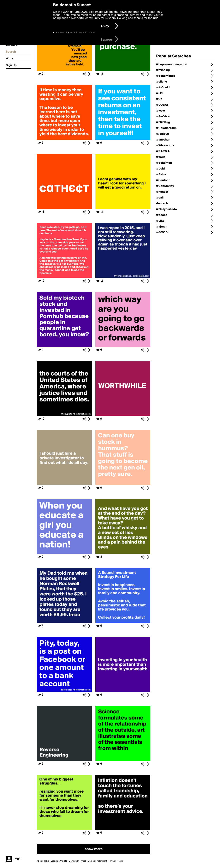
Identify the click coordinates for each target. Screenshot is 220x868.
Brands (54, 861)
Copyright (102, 861)
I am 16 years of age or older (77, 32)
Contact (92, 861)
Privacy (112, 861)
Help (47, 861)
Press (83, 861)
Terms (120, 861)
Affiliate (63, 861)
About (40, 861)
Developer (74, 861)
